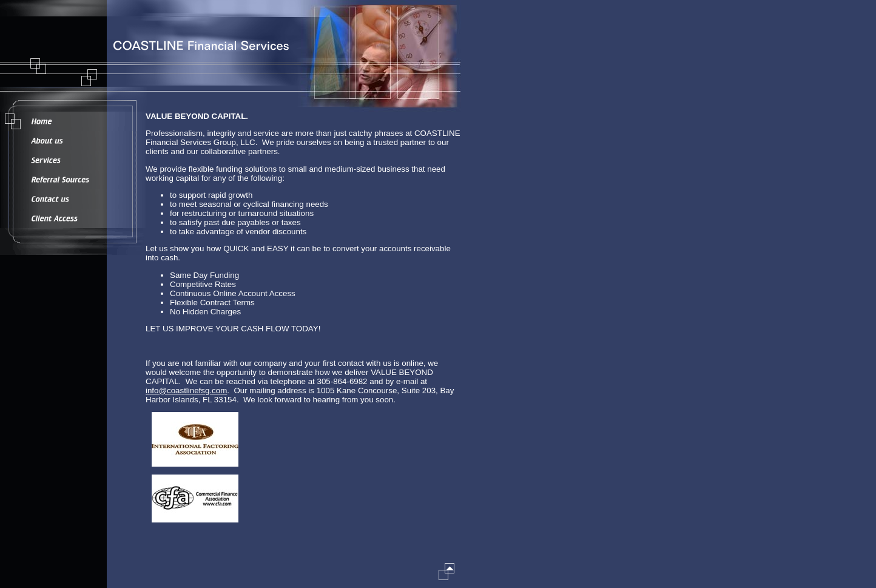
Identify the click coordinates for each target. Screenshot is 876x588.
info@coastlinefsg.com (186, 390)
